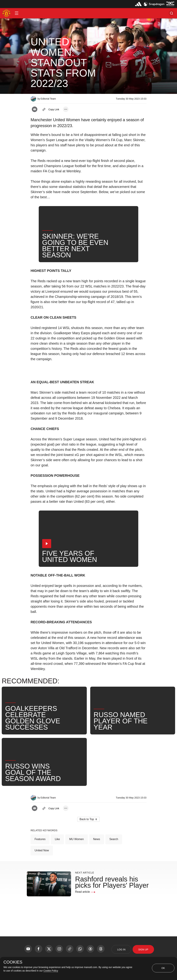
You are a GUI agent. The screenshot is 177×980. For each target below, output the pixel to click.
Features (40, 839)
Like (57, 839)
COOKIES (13, 962)
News (97, 839)
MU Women (77, 839)
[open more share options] (66, 109)
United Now (42, 850)
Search (114, 839)
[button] (17, 13)
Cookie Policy (51, 971)
